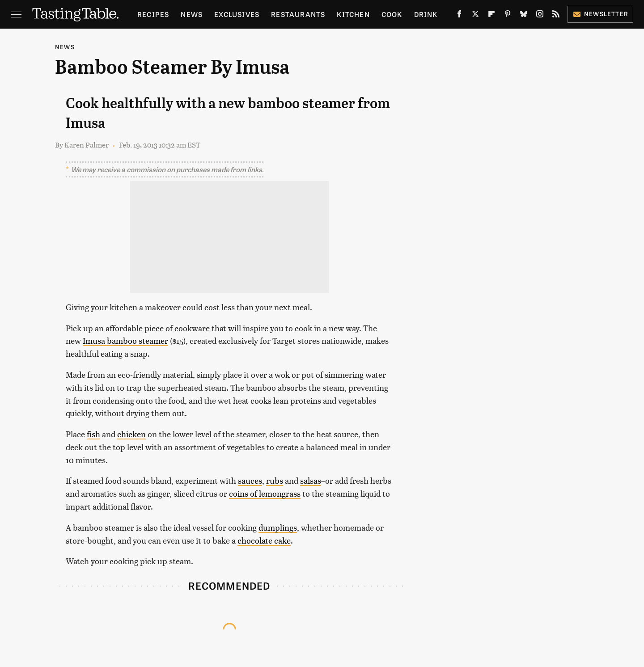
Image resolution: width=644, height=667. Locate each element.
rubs (275, 480)
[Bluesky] (524, 16)
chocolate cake (264, 540)
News (192, 14)
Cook (392, 14)
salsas (311, 480)
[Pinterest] (508, 16)
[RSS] (556, 16)
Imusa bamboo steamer (125, 340)
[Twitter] (475, 16)
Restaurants (298, 14)
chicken (131, 434)
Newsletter (600, 14)
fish (93, 434)
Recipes (153, 14)
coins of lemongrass (265, 493)
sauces (250, 480)
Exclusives (237, 14)
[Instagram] (540, 16)
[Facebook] (459, 16)
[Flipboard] (491, 16)
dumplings (278, 527)
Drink (426, 14)
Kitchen (353, 14)
